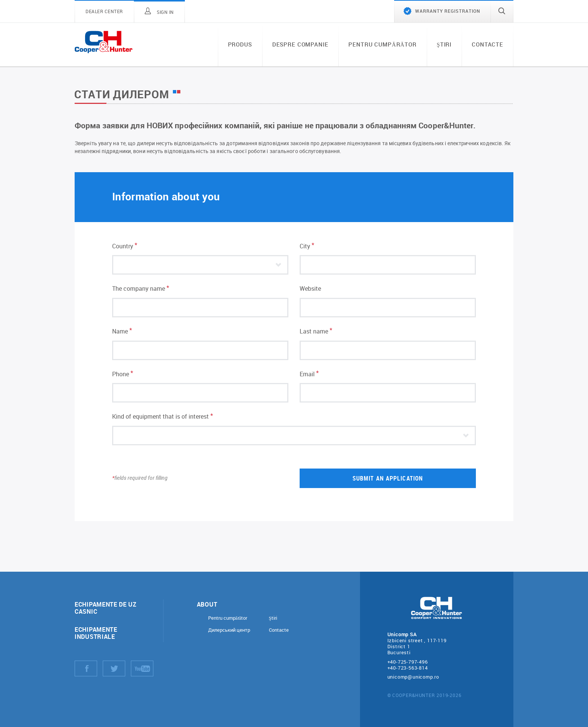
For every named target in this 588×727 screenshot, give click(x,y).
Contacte (487, 44)
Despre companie (300, 44)
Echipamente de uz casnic (106, 608)
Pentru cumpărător (382, 44)
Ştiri (444, 44)
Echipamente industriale (96, 633)
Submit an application (388, 478)
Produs (240, 44)
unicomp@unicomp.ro (413, 677)
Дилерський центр (229, 630)
